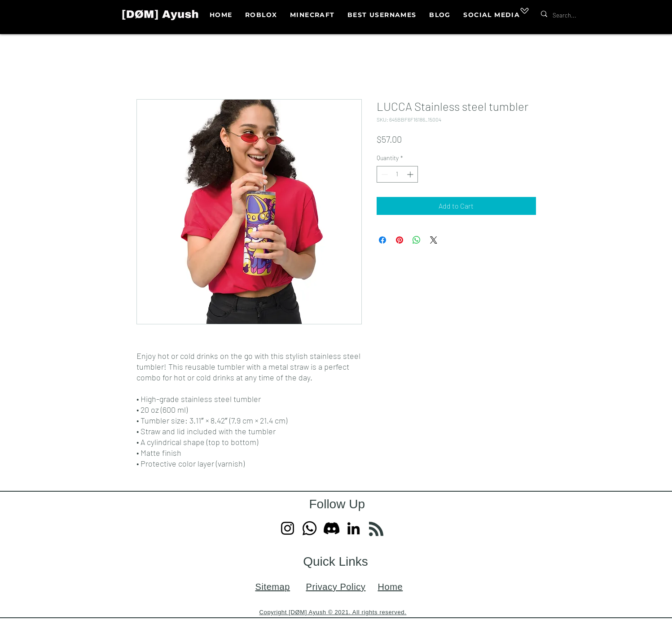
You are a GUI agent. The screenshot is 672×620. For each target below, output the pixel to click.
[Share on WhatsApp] (417, 240)
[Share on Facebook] (382, 240)
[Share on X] (434, 240)
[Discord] (332, 528)
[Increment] (411, 174)
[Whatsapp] (310, 528)
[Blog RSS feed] (376, 529)
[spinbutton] (397, 174)
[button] (492, 15)
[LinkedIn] (354, 528)
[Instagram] (288, 528)
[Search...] (579, 15)
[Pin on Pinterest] (400, 240)
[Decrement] (384, 174)
